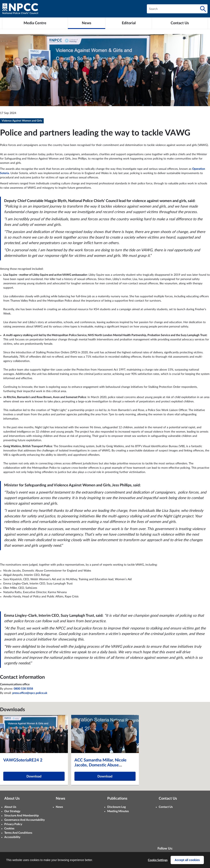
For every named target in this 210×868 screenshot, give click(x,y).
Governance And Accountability (25, 820)
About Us (10, 807)
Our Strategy (12, 811)
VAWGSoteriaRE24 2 (23, 760)
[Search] (203, 9)
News (59, 807)
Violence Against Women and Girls (22, 121)
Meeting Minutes (118, 811)
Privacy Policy (13, 824)
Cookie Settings (158, 860)
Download (34, 776)
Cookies (9, 829)
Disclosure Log (116, 807)
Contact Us (166, 807)
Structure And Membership (22, 816)
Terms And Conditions (18, 833)
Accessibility (12, 837)
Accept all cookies (187, 860)
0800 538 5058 (23, 689)
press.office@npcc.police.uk (30, 693)
